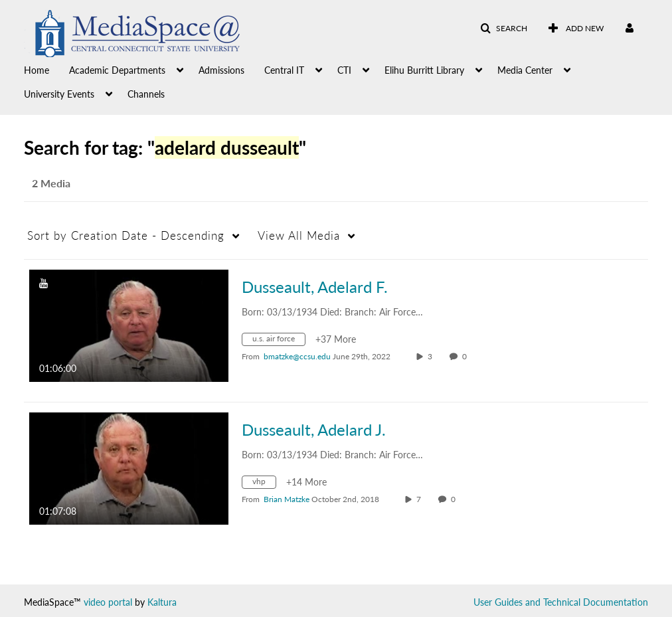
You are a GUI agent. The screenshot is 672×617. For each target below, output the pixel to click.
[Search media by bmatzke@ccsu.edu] (297, 356)
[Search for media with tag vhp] (264, 484)
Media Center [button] (525, 70)
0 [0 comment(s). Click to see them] (466, 356)
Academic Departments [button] (117, 70)
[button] (504, 29)
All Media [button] (299, 235)
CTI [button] (344, 70)
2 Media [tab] (51, 183)
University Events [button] (59, 94)
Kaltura (162, 602)
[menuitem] (46, 69)
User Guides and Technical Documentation (561, 602)
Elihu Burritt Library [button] (424, 70)
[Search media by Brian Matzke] (287, 499)
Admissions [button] (221, 70)
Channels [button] (146, 94)
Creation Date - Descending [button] (126, 235)
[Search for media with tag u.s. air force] (279, 341)
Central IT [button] (284, 70)
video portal (108, 602)
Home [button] (37, 70)
